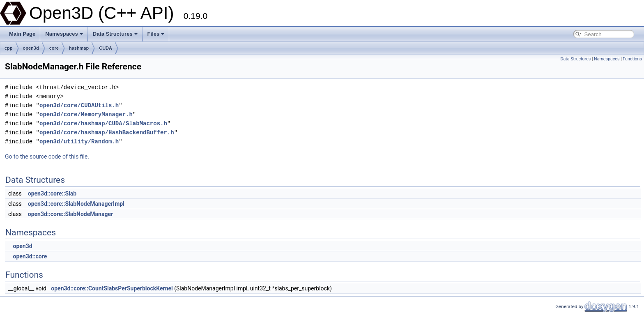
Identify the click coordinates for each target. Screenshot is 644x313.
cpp (9, 48)
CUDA (106, 48)
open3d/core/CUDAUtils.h (79, 105)
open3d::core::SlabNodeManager (70, 214)
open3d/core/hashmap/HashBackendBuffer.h (107, 132)
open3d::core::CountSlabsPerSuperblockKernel (112, 288)
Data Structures (115, 34)
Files (156, 34)
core (54, 48)
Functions (632, 59)
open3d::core (30, 256)
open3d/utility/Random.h (79, 142)
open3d (31, 48)
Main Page (22, 34)
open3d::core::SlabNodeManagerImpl (76, 204)
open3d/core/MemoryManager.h (86, 114)
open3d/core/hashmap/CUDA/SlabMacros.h (103, 123)
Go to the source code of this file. (47, 156)
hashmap (79, 48)
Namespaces (64, 34)
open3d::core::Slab (52, 193)
